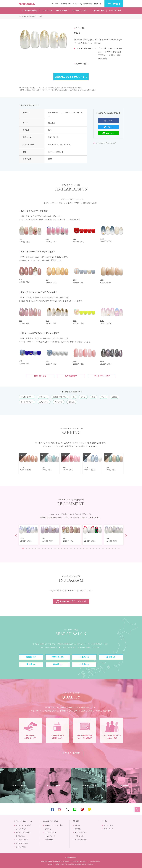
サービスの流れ (62, 11)
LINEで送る (110, 133)
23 (93, 548)
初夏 (50, 137)
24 (97, 548)
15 (68, 548)
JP (52, 4)
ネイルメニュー (47, 11)
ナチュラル (59, 402)
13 (61, 548)
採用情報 (64, 4)
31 (119, 548)
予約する (114, 4)
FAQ (80, 4)
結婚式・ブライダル (60, 397)
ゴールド (52, 123)
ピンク (83, 397)
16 (71, 548)
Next (126, 536)
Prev (16, 536)
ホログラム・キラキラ (70, 113)
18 (77, 548)
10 (52, 548)
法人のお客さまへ (81, 832)
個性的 (114, 397)
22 (90, 548)
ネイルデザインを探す (79, 11)
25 (100, 548)
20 (84, 548)
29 (113, 548)
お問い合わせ (88, 4)
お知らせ (48, 829)
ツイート (110, 127)
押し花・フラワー (27, 397)
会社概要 (78, 825)
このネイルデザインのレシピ (106, 143)
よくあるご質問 (50, 832)
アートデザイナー (27, 402)
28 (109, 548)
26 (103, 548)
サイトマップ (73, 4)
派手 (50, 130)
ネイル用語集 (109, 825)
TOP (137, 809)
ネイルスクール (50, 836)
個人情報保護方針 (81, 840)
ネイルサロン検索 (98, 11)
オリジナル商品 (21, 847)
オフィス (72, 402)
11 (55, 548)
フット (104, 397)
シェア (110, 121)
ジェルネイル (53, 145)
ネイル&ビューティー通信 (54, 825)
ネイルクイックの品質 (29, 11)
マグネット (43, 397)
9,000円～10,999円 (55, 152)
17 (74, 548)
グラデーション (54, 113)
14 (65, 548)
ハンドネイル (65, 145)
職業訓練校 (49, 840)
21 (87, 548)
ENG (56, 4)
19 (81, 548)
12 (58, 548)
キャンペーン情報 (115, 11)
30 (116, 548)
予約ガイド (98, 4)
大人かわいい (44, 402)
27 (106, 548)
